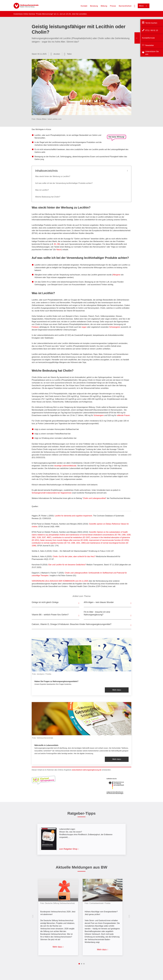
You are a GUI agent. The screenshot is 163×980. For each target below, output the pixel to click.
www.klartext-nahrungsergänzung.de (87, 770)
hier (78, 14)
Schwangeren (115, 327)
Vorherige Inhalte (33, 916)
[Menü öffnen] (144, 6)
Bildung (104, 6)
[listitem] (59, 915)
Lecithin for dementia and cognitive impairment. (74, 516)
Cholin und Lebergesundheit (94, 498)
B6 (58, 244)
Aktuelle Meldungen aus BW (81, 867)
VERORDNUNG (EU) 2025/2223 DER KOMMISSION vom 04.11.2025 (60, 581)
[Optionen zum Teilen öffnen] (68, 54)
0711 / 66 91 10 (152, 30)
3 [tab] (84, 964)
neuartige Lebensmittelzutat (65, 466)
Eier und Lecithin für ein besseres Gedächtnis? (67, 565)
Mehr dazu (117, 690)
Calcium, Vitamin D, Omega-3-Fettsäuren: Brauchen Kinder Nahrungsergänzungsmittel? (72, 624)
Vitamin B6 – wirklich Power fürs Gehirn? (50, 615)
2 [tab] (82, 964)
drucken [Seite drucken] (57, 54)
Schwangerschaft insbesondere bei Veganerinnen (52, 493)
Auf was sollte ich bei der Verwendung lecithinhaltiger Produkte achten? (64, 183)
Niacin (59, 250)
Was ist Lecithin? (42, 190)
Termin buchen (151, 23)
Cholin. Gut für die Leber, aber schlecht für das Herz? (74, 556)
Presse (113, 6)
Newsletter (150, 45)
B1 (55, 244)
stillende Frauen (123, 415)
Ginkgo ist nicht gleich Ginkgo (45, 602)
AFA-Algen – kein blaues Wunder (99, 602)
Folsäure (35, 327)
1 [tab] (79, 964)
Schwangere (99, 415)
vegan (84, 327)
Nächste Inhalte (130, 916)
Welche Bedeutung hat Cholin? (48, 197)
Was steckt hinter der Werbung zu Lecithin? (53, 176)
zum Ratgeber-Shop (68, 849)
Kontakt (84, 6)
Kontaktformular (148, 38)
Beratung (94, 6)
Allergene (116, 275)
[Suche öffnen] (135, 6)
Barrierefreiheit (125, 6)
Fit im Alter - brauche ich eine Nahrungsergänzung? (97, 613)
